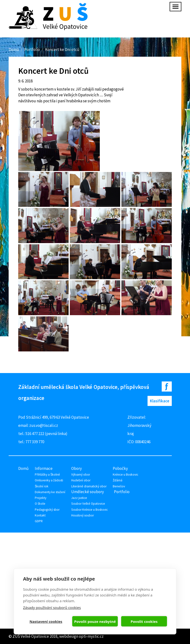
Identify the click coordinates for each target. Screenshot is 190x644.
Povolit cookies (144, 621)
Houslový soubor (83, 515)
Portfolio (32, 49)
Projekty (41, 498)
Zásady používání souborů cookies (52, 607)
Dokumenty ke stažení (50, 492)
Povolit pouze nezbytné (95, 621)
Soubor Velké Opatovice (88, 504)
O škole (40, 504)
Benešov (119, 486)
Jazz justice (79, 498)
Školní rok (42, 486)
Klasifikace (160, 401)
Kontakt (40, 515)
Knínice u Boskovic (125, 475)
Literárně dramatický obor (89, 486)
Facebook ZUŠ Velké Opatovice (167, 386)
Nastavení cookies (46, 621)
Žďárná (118, 480)
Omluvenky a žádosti (49, 480)
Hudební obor (81, 480)
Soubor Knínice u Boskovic (89, 510)
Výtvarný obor (81, 475)
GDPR (39, 521)
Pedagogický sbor (47, 510)
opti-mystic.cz (91, 636)
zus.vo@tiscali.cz (44, 425)
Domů (14, 49)
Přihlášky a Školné (47, 475)
